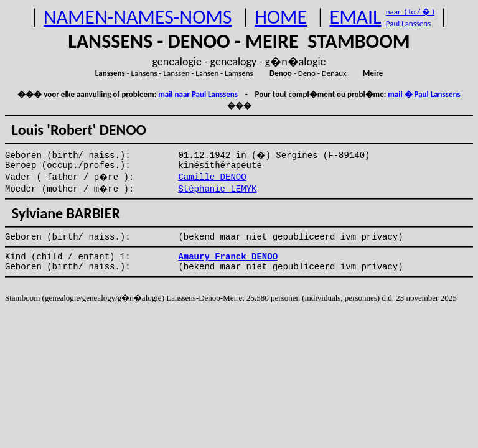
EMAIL (356, 17)
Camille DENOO (212, 177)
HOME (281, 17)
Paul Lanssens (409, 23)
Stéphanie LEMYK (217, 189)
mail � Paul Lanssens (424, 94)
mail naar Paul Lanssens (198, 94)
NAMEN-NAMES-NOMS (138, 17)
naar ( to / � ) (410, 12)
